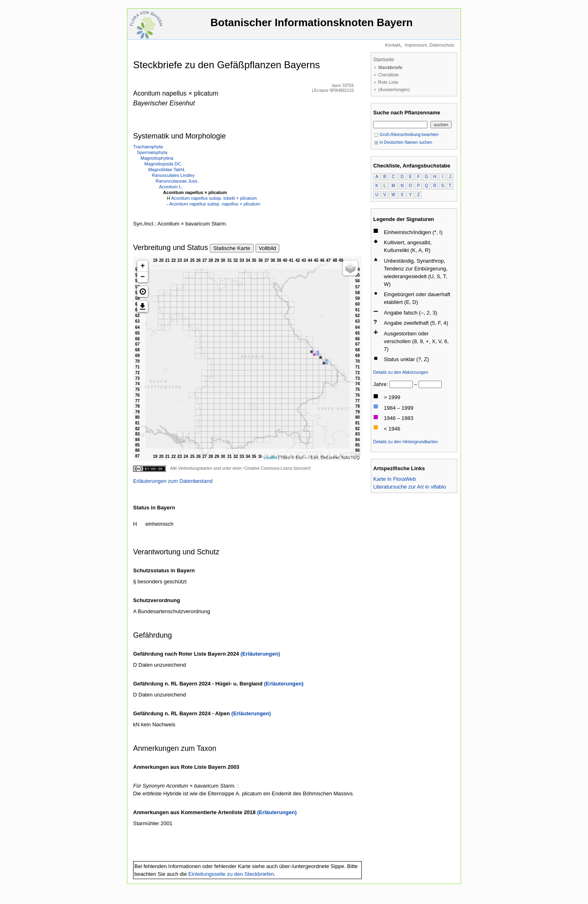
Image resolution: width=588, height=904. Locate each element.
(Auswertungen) (394, 89)
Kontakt (393, 45)
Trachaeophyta (148, 147)
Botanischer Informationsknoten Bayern (312, 26)
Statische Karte (232, 248)
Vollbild (267, 248)
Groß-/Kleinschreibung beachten (406, 135)
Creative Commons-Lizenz (268, 468)
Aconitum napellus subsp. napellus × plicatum (215, 204)
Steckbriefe (390, 67)
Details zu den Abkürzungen (401, 372)
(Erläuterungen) (260, 654)
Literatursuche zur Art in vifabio (410, 487)
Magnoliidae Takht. (167, 170)
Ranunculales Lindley (173, 175)
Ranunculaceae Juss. (177, 181)
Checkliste (389, 75)
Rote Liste (388, 82)
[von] (401, 384)
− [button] (143, 277)
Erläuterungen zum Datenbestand (173, 481)
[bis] (430, 384)
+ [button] (143, 266)
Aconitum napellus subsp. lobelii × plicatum (214, 198)
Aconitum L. (171, 187)
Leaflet (270, 458)
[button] (143, 292)
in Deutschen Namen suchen (403, 142)
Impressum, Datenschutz (430, 45)
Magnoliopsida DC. (164, 164)
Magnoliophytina (157, 158)
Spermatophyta (152, 152)
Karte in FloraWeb (395, 479)
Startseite (384, 60)
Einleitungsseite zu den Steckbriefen (231, 874)
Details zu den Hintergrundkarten (405, 442)
